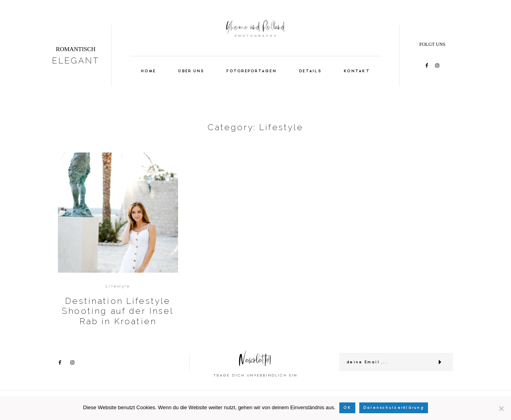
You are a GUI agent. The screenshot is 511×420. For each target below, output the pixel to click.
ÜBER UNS (191, 71)
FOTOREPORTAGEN (252, 71)
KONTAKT (357, 71)
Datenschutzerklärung (394, 408)
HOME (148, 71)
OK (347, 408)
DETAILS (310, 71)
